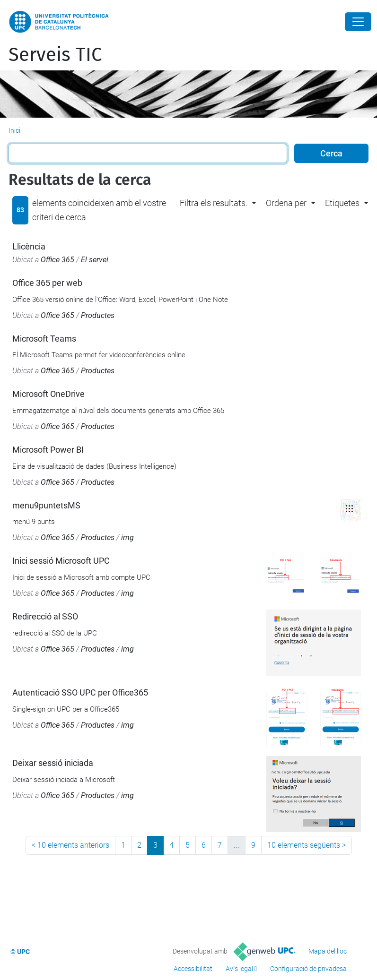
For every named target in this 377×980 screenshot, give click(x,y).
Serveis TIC (55, 55)
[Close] (358, 22)
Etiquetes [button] (342, 203)
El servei (95, 260)
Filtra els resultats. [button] (214, 203)
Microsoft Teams (44, 339)
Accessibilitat (193, 969)
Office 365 (57, 260)
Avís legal (239, 969)
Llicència (29, 246)
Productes (98, 315)
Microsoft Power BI (48, 450)
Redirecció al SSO (45, 616)
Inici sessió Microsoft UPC (61, 561)
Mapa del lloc (328, 951)
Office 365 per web (47, 283)
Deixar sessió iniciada (53, 763)
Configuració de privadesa (308, 969)
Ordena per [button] (286, 203)
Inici (14, 130)
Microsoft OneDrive (48, 394)
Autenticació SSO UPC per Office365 (80, 692)
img (127, 537)
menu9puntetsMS (46, 505)
